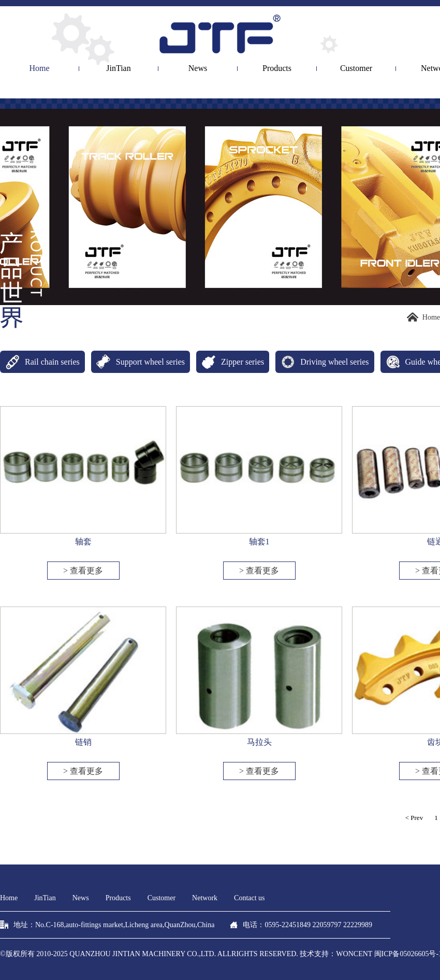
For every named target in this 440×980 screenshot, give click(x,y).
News (198, 69)
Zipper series (230, 362)
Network (205, 898)
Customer (356, 69)
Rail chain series (40, 362)
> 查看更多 (83, 571)
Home (39, 69)
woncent (354, 954)
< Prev (414, 818)
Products (277, 69)
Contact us (250, 898)
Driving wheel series (322, 362)
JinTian (118, 69)
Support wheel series (138, 362)
